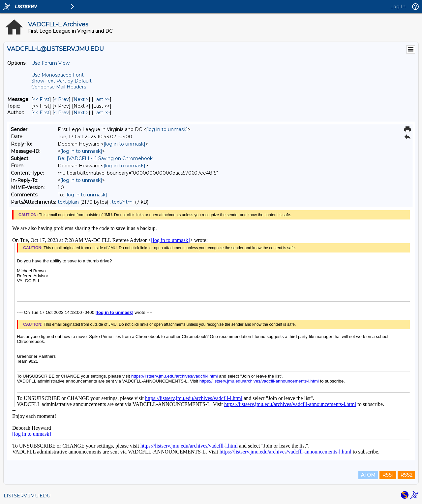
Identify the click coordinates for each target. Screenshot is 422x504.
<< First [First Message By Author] (41, 113)
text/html (123, 202)
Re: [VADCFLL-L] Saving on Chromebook (105, 158)
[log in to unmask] (167, 129)
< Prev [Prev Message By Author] (61, 113)
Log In (398, 7)
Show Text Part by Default (61, 81)
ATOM (368, 475)
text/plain (68, 202)
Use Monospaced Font (58, 75)
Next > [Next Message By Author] (81, 113)
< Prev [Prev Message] (61, 99)
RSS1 (388, 475)
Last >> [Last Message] (102, 99)
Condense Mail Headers (59, 87)
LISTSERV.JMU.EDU (27, 496)
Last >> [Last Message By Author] (102, 113)
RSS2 (406, 475)
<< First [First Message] (41, 99)
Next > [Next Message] (81, 99)
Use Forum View (50, 63)
